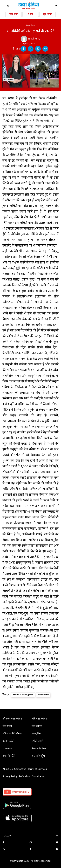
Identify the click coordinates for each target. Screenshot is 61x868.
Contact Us (20, 769)
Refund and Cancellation (32, 777)
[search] (8, 6)
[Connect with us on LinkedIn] (31, 849)
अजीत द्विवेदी (8, 741)
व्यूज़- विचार (47, 14)
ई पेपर (30, 14)
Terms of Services (37, 769)
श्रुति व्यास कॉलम (39, 719)
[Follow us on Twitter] (4, 849)
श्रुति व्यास (34, 39)
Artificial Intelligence (23, 695)
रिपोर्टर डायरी (37, 741)
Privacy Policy (10, 777)
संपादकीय (36, 734)
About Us (8, 769)
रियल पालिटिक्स (39, 749)
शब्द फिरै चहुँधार (39, 756)
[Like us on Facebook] (4, 843)
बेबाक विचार (30, 25)
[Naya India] (29, 9)
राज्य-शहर (14, 14)
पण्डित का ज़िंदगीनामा (12, 734)
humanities (43, 695)
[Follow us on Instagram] (31, 843)
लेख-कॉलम (37, 726)
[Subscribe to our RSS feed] (57, 849)
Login (56, 5)
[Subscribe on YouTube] (57, 843)
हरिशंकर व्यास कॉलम (12, 719)
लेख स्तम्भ (7, 726)
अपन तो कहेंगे (9, 756)
